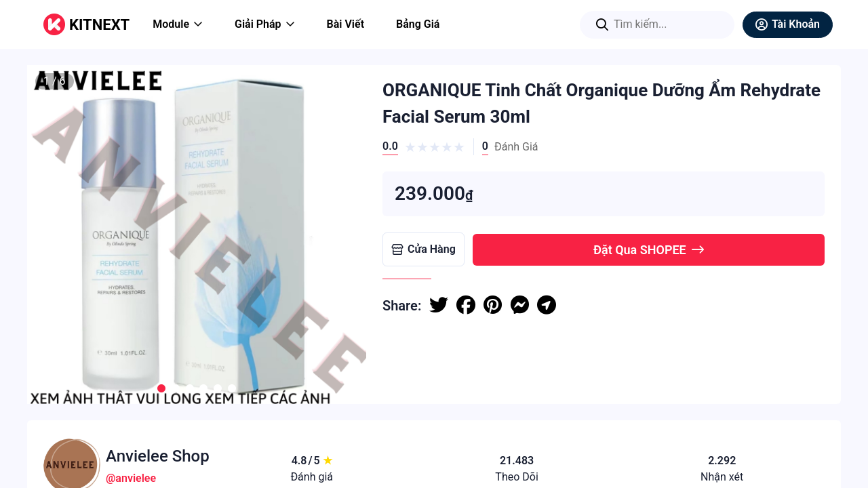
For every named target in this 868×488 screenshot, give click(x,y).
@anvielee (131, 478)
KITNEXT (99, 25)
